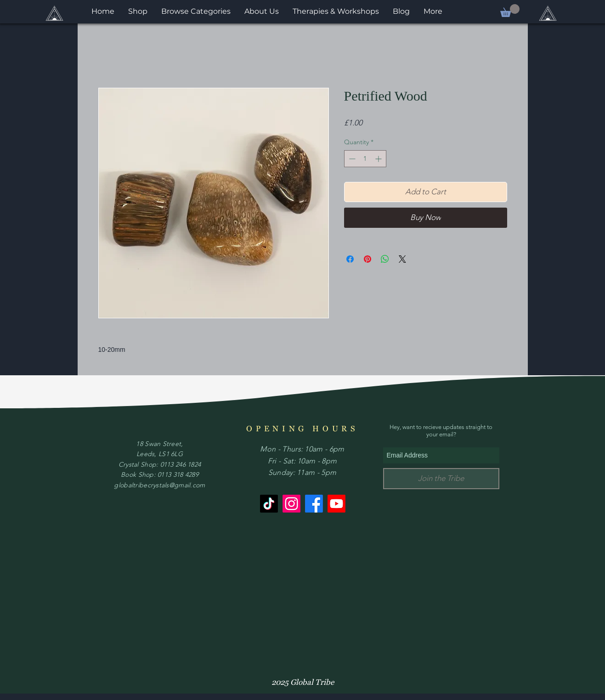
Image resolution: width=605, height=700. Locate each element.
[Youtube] (336, 504)
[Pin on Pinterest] (368, 259)
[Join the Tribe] (441, 479)
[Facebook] (314, 504)
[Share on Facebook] (350, 259)
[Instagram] (291, 504)
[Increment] (379, 159)
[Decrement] (351, 159)
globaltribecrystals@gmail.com (159, 485)
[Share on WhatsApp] (385, 259)
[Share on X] (402, 259)
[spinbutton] (365, 159)
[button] (510, 11)
